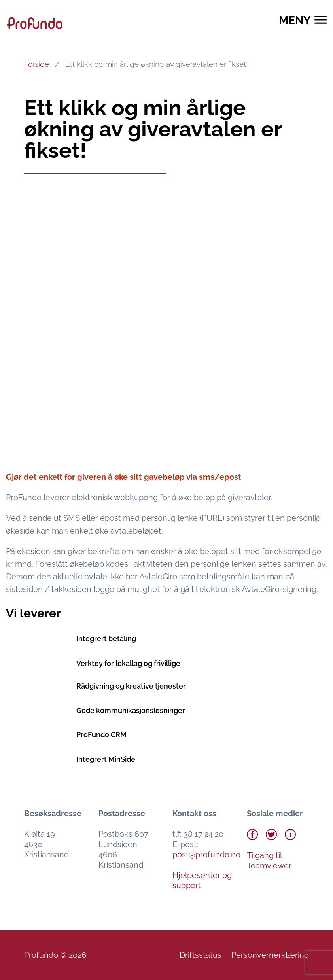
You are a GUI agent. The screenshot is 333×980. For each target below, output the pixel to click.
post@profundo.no (206, 855)
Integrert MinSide (106, 759)
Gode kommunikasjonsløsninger (131, 710)
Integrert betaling (106, 639)
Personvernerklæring (270, 955)
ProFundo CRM (101, 735)
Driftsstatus (201, 955)
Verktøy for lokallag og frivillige (128, 663)
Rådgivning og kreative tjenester (131, 686)
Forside (37, 64)
